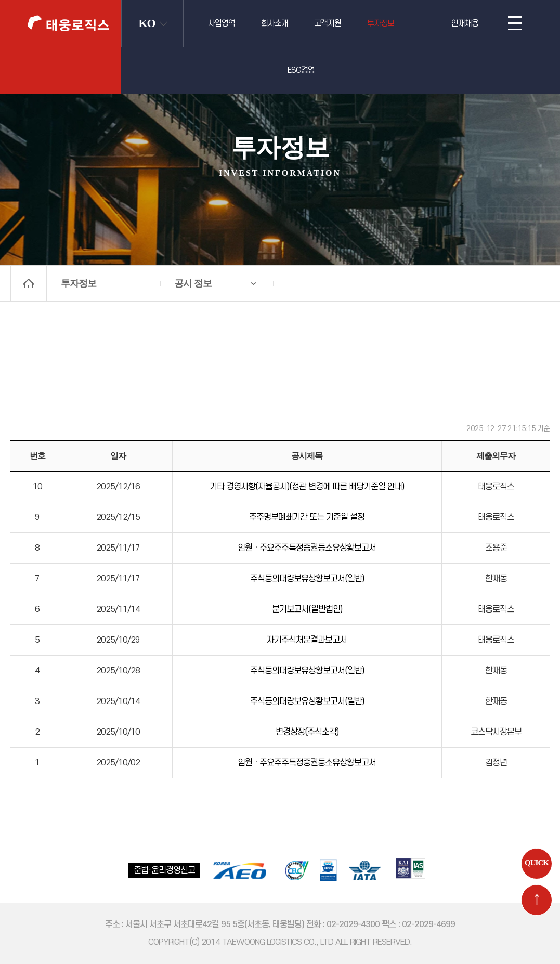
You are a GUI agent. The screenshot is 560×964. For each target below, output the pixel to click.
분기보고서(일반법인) (307, 609)
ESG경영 (301, 70)
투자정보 (381, 23)
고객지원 (328, 23)
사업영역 (222, 23)
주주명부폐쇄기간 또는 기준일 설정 (307, 517)
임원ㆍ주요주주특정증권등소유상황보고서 (307, 548)
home (29, 283)
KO (147, 23)
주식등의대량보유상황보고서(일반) (307, 579)
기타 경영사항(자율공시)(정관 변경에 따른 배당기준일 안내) (307, 487)
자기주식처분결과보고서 (307, 640)
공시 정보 (193, 283)
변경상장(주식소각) (307, 732)
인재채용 (465, 23)
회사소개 (275, 23)
